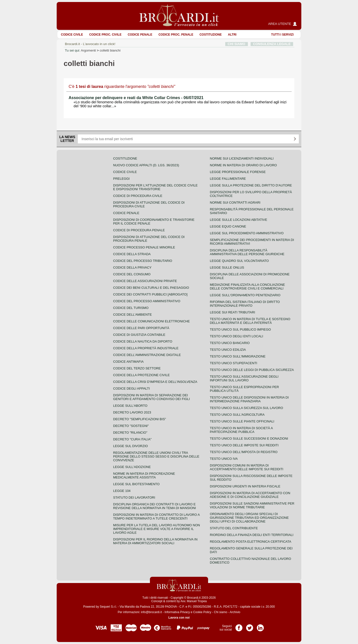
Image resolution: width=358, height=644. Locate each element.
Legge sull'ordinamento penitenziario (245, 295)
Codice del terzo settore (137, 368)
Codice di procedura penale (139, 230)
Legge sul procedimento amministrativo (247, 233)
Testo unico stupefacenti (233, 363)
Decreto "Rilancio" (130, 433)
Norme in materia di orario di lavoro (243, 165)
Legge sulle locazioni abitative (239, 220)
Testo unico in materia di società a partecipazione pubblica (241, 430)
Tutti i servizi (282, 35)
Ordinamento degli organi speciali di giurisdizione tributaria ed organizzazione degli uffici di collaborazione (249, 518)
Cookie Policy (202, 612)
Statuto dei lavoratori (134, 498)
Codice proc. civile (105, 35)
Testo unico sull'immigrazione (238, 356)
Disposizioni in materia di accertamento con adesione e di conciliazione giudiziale (250, 495)
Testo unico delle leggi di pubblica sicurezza (252, 370)
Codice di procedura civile (138, 196)
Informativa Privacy (177, 612)
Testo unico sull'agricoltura (237, 415)
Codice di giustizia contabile (139, 335)
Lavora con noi (179, 618)
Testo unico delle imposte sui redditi (244, 445)
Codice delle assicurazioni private (145, 281)
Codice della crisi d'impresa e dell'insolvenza (155, 382)
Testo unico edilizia (228, 350)
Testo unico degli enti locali (236, 336)
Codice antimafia (128, 362)
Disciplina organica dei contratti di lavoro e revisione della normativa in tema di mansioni (155, 506)
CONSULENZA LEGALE (272, 44)
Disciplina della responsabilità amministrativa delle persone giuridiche (247, 252)
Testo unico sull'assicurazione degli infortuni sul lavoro (244, 378)
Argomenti (88, 50)
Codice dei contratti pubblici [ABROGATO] (150, 294)
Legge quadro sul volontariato (239, 261)
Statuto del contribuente (234, 528)
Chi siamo (220, 612)
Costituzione (210, 35)
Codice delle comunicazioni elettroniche (151, 321)
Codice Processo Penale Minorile (144, 247)
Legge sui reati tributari (232, 312)
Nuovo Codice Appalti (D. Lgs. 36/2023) (146, 165)
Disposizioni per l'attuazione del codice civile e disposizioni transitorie (155, 187)
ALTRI (232, 35)
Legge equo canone (228, 226)
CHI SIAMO (237, 44)
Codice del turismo (131, 308)
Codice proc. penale (176, 35)
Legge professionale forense (238, 172)
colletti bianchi (110, 50)
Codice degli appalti (132, 388)
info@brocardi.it (151, 612)
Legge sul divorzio (131, 446)
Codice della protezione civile (141, 375)
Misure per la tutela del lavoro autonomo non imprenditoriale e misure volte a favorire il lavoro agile (157, 529)
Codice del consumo (132, 274)
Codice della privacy (132, 267)
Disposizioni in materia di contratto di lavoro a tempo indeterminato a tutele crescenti (156, 517)
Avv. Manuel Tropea (194, 601)
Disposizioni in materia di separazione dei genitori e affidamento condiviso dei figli (152, 397)
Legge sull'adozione (132, 467)
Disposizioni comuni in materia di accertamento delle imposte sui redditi (246, 467)
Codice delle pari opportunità (141, 328)
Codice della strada (132, 254)
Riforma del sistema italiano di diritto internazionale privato (245, 304)
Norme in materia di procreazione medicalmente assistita (144, 475)
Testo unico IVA (224, 459)
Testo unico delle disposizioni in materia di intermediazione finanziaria (249, 399)
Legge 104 (122, 491)
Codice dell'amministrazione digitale (147, 355)
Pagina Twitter (250, 626)
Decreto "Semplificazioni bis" (140, 419)
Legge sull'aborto (130, 406)
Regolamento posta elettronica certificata (250, 542)
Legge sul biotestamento (136, 484)
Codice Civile (72, 35)
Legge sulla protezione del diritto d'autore (251, 185)
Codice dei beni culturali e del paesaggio (151, 288)
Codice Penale (140, 35)
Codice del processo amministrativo (147, 301)
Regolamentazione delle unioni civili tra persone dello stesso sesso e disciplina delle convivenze (156, 456)
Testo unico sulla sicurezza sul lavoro (246, 408)
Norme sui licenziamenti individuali (242, 158)
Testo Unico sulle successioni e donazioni (249, 439)
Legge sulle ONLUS (227, 267)
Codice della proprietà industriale (146, 348)
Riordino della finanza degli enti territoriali (252, 535)
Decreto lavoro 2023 (132, 412)
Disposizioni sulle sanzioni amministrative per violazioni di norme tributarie (252, 505)
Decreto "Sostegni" (131, 426)
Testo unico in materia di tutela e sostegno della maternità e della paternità (250, 321)
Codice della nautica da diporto (143, 341)
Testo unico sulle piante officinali (242, 421)
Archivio (235, 612)
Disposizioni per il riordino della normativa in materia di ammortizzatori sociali (155, 541)
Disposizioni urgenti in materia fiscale (245, 486)
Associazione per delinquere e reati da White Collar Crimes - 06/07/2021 (136, 98)
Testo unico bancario (230, 343)
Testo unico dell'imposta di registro (244, 452)
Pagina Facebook (239, 626)
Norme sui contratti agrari (235, 203)
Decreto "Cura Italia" (132, 439)
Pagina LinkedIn (260, 626)
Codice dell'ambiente (133, 315)
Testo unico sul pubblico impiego (240, 329)
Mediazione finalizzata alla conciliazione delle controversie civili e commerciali (247, 287)
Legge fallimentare (228, 179)
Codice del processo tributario (143, 261)
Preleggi (121, 179)
